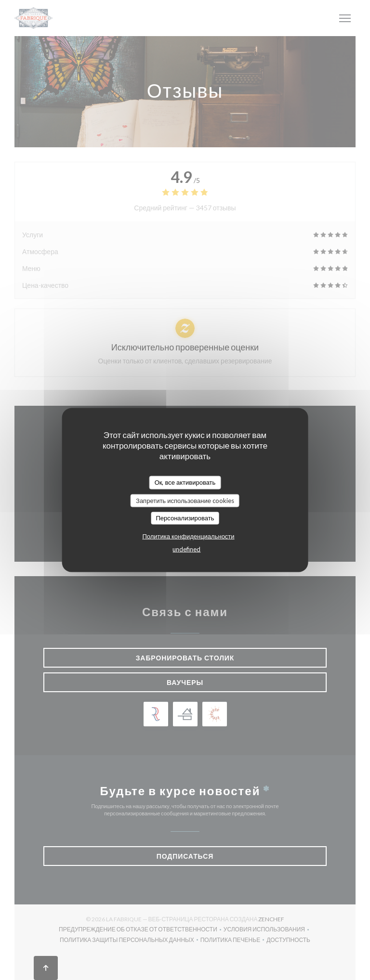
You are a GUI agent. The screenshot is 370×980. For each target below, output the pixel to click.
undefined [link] (186, 549)
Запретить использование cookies (185, 500)
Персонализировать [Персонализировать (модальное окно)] (185, 518)
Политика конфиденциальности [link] (188, 536)
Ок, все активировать (185, 482)
